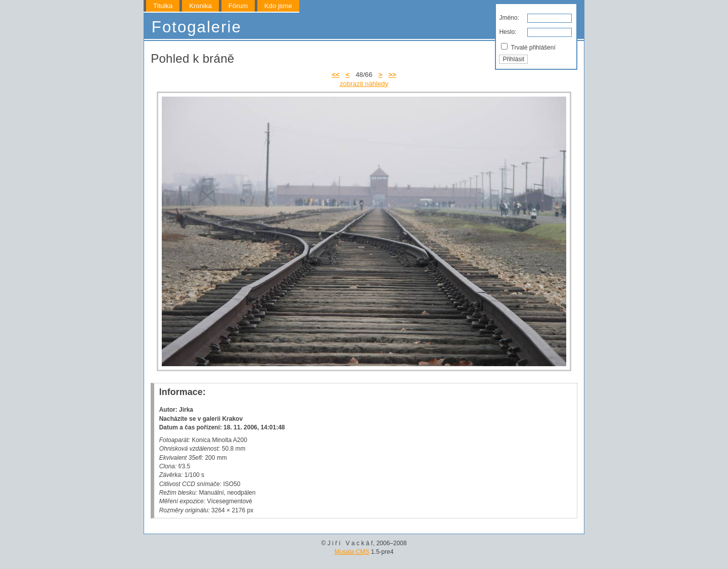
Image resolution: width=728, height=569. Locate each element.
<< (335, 75)
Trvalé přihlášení (528, 47)
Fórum (238, 6)
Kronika (200, 6)
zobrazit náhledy (364, 84)
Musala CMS (352, 552)
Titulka (163, 6)
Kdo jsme (278, 6)
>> (392, 75)
